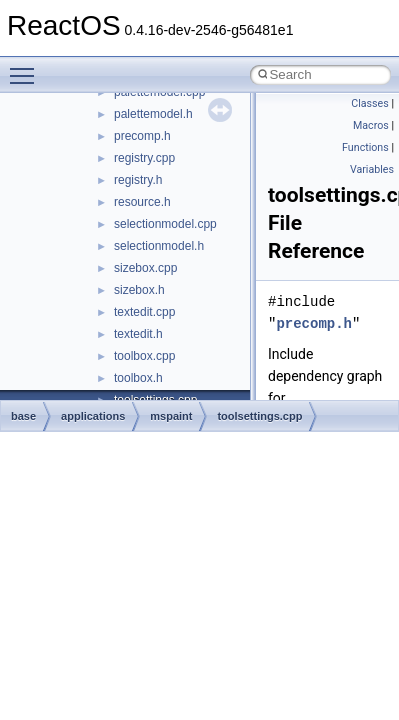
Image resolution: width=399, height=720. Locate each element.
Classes (369, 103)
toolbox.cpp (144, 356)
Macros (371, 125)
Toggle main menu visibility (27, 67)
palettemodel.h (153, 114)
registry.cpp (144, 158)
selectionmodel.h (159, 246)
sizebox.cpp (145, 268)
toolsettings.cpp (259, 416)
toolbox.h (138, 378)
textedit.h (138, 334)
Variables (372, 169)
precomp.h (142, 136)
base (23, 416)
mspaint (171, 416)
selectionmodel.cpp (165, 224)
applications (93, 416)
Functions (365, 147)
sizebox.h (139, 290)
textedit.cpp (144, 312)
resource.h (142, 202)
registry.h (138, 180)
